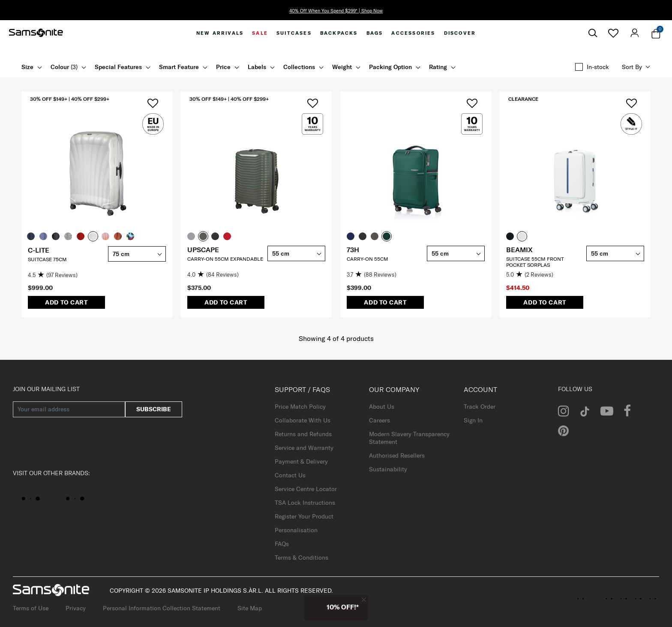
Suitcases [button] (294, 33)
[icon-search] (593, 33)
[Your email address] (69, 409)
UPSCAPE (203, 250)
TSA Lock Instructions (305, 503)
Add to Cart (66, 302)
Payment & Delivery (301, 461)
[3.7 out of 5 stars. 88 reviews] (385, 275)
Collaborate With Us (303, 420)
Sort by (632, 67)
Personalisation (296, 530)
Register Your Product (304, 516)
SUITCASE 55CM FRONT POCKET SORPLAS (535, 262)
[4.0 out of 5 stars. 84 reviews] (225, 275)
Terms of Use (31, 608)
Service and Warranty (304, 448)
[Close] (364, 599)
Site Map (250, 608)
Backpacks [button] (339, 33)
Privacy (76, 608)
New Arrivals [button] (220, 33)
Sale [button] (260, 33)
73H (353, 250)
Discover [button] (460, 33)
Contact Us (290, 475)
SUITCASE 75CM (47, 259)
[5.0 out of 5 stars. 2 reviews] (544, 275)
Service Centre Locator (306, 489)
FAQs (282, 544)
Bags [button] (375, 33)
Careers (379, 420)
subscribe (154, 409)
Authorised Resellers (397, 455)
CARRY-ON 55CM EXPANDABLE (225, 259)
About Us (382, 407)
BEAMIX (519, 250)
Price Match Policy (300, 407)
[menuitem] (220, 33)
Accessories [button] (413, 33)
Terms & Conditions (301, 558)
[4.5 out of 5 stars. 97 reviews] (66, 275)
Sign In (473, 420)
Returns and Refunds (303, 434)
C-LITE (39, 250)
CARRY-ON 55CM (367, 259)
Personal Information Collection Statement (162, 608)
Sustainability (388, 469)
